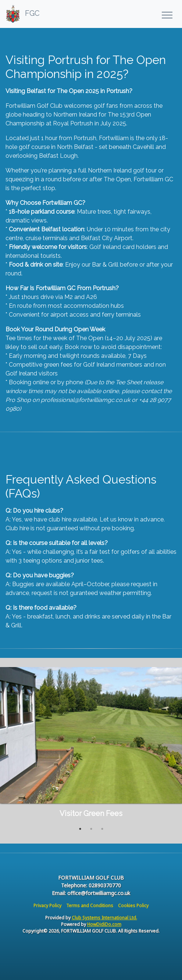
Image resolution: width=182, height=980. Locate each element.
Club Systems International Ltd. (104, 918)
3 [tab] (102, 829)
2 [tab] (91, 829)
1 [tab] (80, 829)
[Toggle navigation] (167, 14)
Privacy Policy (47, 906)
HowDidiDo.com (104, 924)
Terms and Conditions (90, 906)
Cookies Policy (133, 906)
